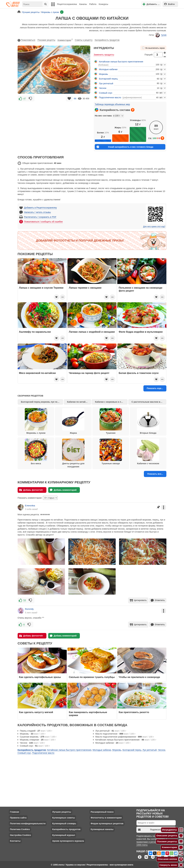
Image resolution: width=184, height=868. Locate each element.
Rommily (29, 609)
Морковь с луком (36, 421)
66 (75, 99)
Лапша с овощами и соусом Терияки (41, 288)
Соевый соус (106, 93)
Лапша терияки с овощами (85, 288)
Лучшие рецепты (62, 811)
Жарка (73, 421)
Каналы (83, 4)
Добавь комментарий (63, 490)
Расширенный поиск (102, 811)
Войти (169, 4)
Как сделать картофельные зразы (40, 676)
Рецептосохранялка (67, 4)
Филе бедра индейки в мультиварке (141, 332)
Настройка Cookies (21, 834)
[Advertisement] (54, 123)
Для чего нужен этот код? (154, 227)
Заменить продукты (104, 55)
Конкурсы (103, 4)
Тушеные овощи (111, 452)
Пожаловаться (26, 40)
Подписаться (151, 829)
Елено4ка (30, 506)
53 (25, 600)
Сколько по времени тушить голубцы (92, 676)
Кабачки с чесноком (148, 452)
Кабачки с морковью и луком (111, 402)
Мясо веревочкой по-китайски (37, 373)
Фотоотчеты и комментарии (106, 817)
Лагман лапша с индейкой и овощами (92, 332)
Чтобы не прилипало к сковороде (139, 676)
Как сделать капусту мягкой (36, 712)
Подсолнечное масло (110, 97)
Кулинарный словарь (64, 823)
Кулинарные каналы (102, 829)
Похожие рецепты (46, 40)
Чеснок (103, 88)
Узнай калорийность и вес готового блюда (125, 147)
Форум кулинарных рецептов (107, 823)
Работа (93, 4)
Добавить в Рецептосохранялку (40, 208)
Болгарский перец (108, 79)
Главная (15, 811)
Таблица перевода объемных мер (112, 104)
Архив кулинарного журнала (68, 840)
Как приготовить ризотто (134, 712)
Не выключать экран (153, 48)
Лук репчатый (106, 83)
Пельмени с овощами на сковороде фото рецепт (141, 289)
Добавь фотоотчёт (31, 490)
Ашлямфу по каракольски (35, 332)
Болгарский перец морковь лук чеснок (41, 402)
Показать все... (155, 474)
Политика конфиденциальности (28, 823)
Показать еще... (155, 388)
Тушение (111, 421)
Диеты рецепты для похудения (73, 453)
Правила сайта (18, 817)
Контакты (15, 840)
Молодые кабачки (108, 69)
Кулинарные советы (64, 817)
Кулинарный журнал (64, 834)
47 (25, 99)
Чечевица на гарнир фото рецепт (89, 373)
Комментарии (65, 40)
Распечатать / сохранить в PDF (40, 217)
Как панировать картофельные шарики (88, 713)
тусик (161, 35)
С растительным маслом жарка (148, 402)
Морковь (103, 74)
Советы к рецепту (84, 40)
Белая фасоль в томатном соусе (139, 373)
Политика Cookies (20, 829)
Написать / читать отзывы (37, 212)
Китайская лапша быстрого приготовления (121, 62)
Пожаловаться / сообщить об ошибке (43, 222)
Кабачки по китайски (78, 402)
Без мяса (36, 452)
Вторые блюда (148, 421)
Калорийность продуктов (107, 40)
